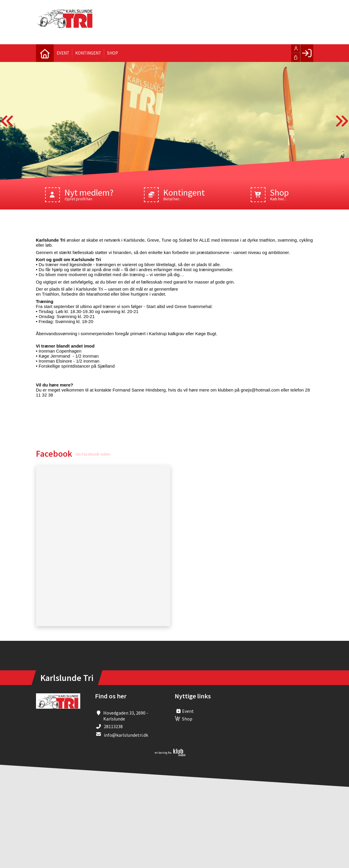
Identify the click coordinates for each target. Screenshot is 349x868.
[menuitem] (45, 53)
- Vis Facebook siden (92, 454)
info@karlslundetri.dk (126, 735)
